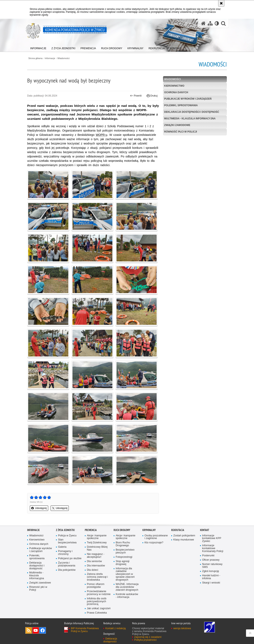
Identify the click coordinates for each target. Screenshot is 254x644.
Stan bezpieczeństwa (67, 541)
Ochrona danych (176, 92)
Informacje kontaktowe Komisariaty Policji (213, 548)
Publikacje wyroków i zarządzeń (188, 99)
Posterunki (208, 556)
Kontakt (205, 530)
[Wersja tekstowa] (217, 23)
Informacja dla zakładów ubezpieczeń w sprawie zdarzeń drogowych (125, 574)
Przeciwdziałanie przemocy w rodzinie (99, 593)
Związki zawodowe (177, 125)
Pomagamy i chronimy (65, 553)
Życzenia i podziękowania (67, 564)
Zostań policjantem (184, 536)
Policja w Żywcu (67, 536)
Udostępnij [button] (39, 508)
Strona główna (35, 58)
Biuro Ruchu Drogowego (123, 544)
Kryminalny (149, 530)
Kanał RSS (29, 630)
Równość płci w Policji (181, 132)
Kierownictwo (174, 86)
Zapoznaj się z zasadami (148, 637)
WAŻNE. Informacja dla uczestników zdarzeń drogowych (127, 587)
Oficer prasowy (211, 560)
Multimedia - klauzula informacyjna (190, 119)
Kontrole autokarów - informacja (127, 596)
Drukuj (152, 96)
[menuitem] (38, 47)
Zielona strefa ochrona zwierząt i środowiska (97, 577)
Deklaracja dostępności (110, 640)
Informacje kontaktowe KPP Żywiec (212, 539)
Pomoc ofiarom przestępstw (96, 586)
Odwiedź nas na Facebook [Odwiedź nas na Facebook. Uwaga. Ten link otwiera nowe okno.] (43, 630)
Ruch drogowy (122, 530)
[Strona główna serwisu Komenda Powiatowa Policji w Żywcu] (203, 23)
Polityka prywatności (145, 640)
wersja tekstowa (182, 628)
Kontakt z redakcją (116, 628)
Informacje (50, 58)
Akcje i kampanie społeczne (97, 537)
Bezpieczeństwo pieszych (125, 551)
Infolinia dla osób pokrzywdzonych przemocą (97, 601)
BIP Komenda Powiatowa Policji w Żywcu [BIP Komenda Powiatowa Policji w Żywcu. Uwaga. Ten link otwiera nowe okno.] (85, 630)
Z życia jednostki (65, 530)
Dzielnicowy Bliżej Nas (97, 548)
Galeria (62, 547)
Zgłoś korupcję (211, 571)
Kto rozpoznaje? (154, 543)
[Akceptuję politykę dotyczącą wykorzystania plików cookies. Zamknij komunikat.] (221, 3)
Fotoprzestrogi (124, 557)
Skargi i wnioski (211, 583)
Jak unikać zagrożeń (99, 608)
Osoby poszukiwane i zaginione (156, 537)
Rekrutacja (178, 530)
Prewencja (91, 530)
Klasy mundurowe (184, 540)
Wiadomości (63, 58)
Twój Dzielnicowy (97, 543)
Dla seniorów (94, 561)
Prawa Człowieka (97, 613)
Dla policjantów (67, 570)
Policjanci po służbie (70, 558)
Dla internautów (96, 566)
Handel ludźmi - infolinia (211, 577)
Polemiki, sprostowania (181, 105)
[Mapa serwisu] (210, 23)
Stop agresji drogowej (123, 563)
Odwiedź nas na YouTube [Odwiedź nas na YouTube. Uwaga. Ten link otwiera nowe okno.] (36, 630)
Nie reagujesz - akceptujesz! (96, 556)
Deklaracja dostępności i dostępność (192, 112)
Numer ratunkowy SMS (212, 566)
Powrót (136, 96)
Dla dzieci (93, 570)
